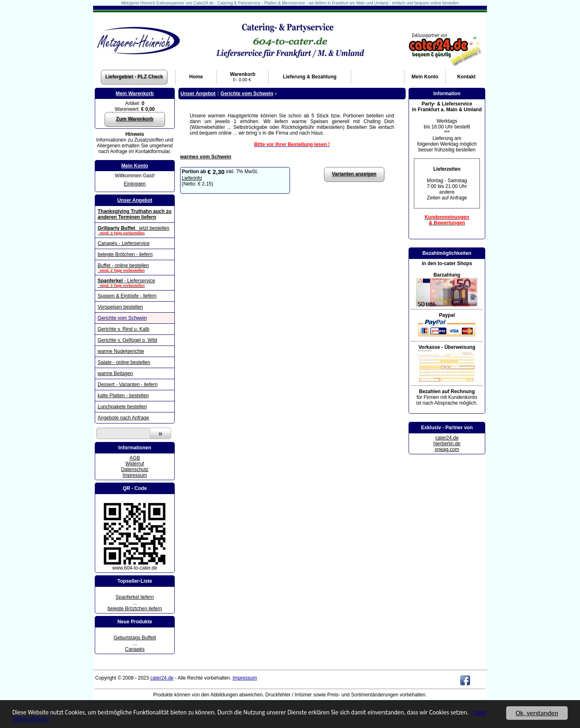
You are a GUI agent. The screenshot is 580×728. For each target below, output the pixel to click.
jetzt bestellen (135, 230)
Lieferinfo (192, 178)
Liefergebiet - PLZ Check (134, 77)
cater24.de (447, 438)
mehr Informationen (66, 719)
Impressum (135, 475)
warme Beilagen (115, 373)
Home (196, 77)
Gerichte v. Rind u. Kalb (123, 329)
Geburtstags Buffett (135, 638)
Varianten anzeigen (354, 174)
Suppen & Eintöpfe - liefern (127, 296)
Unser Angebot (135, 200)
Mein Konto (135, 166)
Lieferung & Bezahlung (310, 77)
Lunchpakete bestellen (122, 407)
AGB (135, 458)
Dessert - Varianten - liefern (128, 385)
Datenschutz (135, 469)
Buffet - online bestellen (135, 268)
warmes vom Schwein (206, 157)
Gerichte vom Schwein (122, 318)
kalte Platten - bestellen (123, 396)
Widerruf (135, 464)
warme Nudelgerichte (121, 351)
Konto (425, 77)
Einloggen (135, 184)
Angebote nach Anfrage (123, 418)
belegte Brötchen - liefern (125, 254)
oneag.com (447, 449)
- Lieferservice (135, 283)
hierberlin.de (447, 444)
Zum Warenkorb (135, 119)
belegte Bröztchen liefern (135, 609)
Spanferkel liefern (135, 597)
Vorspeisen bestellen (120, 307)
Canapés (135, 649)
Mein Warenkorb (135, 94)
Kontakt (467, 77)
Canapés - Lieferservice (124, 243)
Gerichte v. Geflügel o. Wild (127, 340)
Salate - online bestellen (124, 362)
